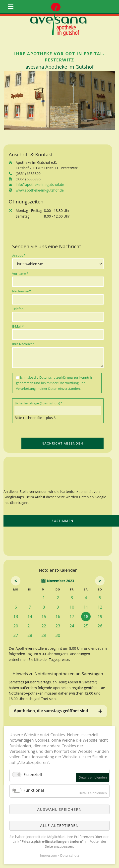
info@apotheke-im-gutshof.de (40, 184)
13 (16, 616)
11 (86, 607)
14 (30, 616)
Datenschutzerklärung (56, 377)
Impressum (49, 855)
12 (100, 607)
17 (72, 616)
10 (72, 607)
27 (16, 635)
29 (44, 635)
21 (30, 626)
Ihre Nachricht (23, 344)
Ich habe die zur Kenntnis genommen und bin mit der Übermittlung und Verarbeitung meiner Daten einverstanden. (54, 383)
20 (16, 626)
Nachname (22, 291)
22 (44, 626)
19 (100, 616)
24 (72, 626)
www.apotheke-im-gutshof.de (40, 190)
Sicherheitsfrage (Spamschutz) (38, 403)
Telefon (18, 309)
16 (58, 616)
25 (86, 626)
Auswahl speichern (59, 809)
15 (44, 616)
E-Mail (20, 326)
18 (86, 616)
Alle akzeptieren (59, 825)
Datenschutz (70, 855)
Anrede (20, 255)
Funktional (34, 790)
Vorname (20, 273)
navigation (11, 7)
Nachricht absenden (62, 443)
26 (100, 626)
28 (30, 635)
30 (58, 635)
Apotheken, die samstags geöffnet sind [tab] (51, 711)
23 (58, 626)
